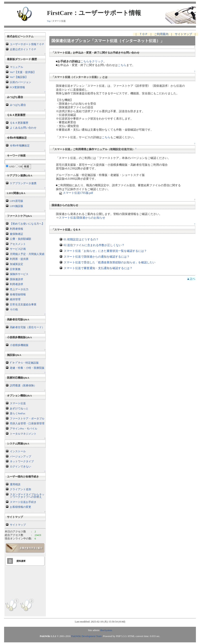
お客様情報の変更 (20, 507)
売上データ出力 (19, 289)
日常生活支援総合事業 (23, 305)
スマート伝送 (18, 403)
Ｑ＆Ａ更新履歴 (19, 123)
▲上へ (191, 279)
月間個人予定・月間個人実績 (27, 254)
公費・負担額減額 (20, 239)
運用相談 (15, 484)
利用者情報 (16, 229)
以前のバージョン (20, 82)
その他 (14, 309)
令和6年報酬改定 (20, 146)
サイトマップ (18, 525)
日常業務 (15, 269)
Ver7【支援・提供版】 (23, 72)
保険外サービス (19, 274)
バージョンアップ (20, 457)
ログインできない (20, 467)
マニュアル (16, 67)
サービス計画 (18, 249)
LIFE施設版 (17, 206)
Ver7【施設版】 (19, 77)
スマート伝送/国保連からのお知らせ (82, 218)
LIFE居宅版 (17, 201)
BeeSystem (106, 630)
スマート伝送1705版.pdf (76, 193)
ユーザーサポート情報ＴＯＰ (27, 44)
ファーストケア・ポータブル (27, 419)
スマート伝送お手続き (23, 502)
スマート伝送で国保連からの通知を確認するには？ (97, 257)
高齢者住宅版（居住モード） (27, 327)
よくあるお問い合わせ (23, 128)
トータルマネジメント (23, 434)
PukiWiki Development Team (86, 636)
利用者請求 (16, 284)
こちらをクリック (92, 61)
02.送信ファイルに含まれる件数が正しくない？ (94, 245)
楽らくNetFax (18, 413)
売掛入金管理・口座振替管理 (27, 424)
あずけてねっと (19, 409)
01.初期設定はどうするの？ (81, 239)
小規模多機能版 (19, 345)
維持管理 (15, 299)
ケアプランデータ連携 (23, 183)
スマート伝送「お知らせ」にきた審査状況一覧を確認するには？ (105, 251)
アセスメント (18, 244)
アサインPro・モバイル (24, 429)
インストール (18, 451)
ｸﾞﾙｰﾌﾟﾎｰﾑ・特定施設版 (24, 363)
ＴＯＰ (144, 34)
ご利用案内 (161, 34)
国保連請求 (16, 279)
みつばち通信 (18, 105)
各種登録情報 (18, 295)
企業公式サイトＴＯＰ (23, 49)
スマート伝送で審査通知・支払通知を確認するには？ (98, 268)
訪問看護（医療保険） (23, 386)
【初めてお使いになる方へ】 (27, 224)
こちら (122, 65)
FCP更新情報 (17, 87)
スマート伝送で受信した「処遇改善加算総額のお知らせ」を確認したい (110, 262)
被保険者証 (16, 234)
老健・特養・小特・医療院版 (27, 368)
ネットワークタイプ (22, 461)
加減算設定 (16, 264)
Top (49, 21)
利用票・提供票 (19, 259)
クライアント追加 (20, 489)
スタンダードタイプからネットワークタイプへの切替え (27, 496)
